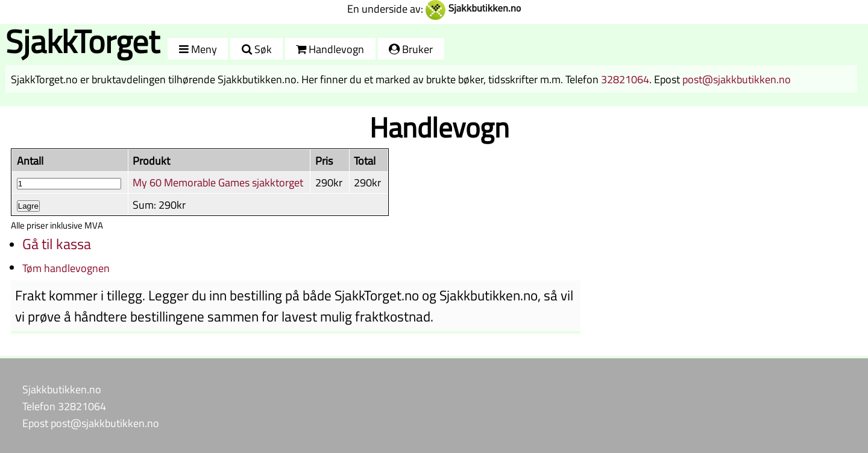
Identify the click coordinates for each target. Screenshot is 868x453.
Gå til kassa (57, 244)
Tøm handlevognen (66, 268)
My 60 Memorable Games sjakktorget (218, 182)
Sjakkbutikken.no (62, 389)
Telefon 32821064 (64, 406)
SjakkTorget (83, 41)
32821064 (625, 79)
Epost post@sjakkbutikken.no (91, 423)
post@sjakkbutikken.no (737, 79)
